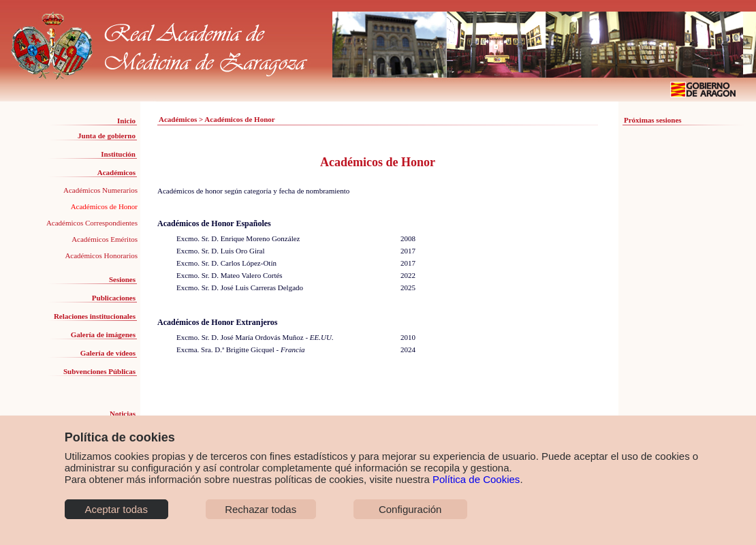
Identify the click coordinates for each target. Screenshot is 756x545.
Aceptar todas (116, 509)
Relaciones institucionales (95, 316)
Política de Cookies (476, 479)
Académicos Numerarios (100, 190)
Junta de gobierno (107, 136)
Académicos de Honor (104, 206)
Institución (118, 154)
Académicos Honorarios (101, 255)
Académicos (116, 172)
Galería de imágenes (103, 334)
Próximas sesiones (653, 120)
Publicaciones (114, 298)
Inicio (126, 121)
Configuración (410, 509)
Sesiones (122, 279)
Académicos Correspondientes (92, 223)
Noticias (123, 414)
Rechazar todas (261, 509)
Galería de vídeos (108, 353)
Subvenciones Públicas (99, 371)
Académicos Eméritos (105, 239)
